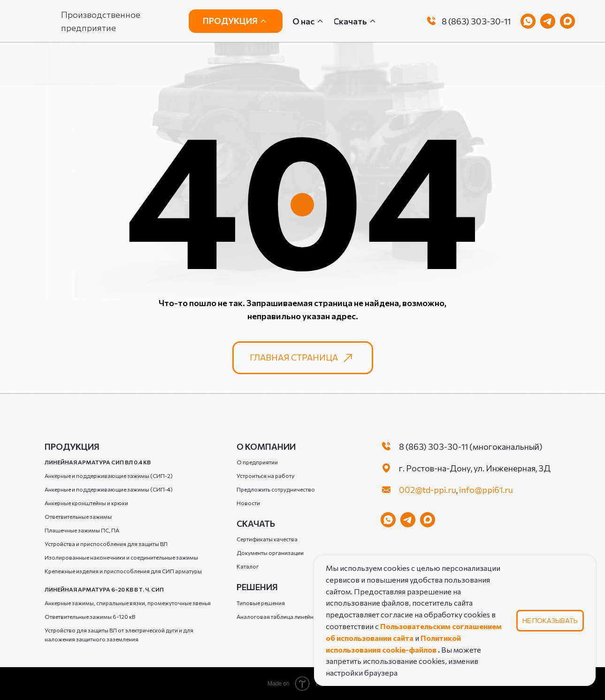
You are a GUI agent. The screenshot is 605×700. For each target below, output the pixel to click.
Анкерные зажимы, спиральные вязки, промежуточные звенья (128, 603)
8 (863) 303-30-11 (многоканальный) (471, 446)
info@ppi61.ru (486, 490)
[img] (431, 21)
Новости (248, 503)
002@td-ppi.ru (428, 490)
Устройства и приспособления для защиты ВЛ (106, 544)
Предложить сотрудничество (276, 489)
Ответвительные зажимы (78, 516)
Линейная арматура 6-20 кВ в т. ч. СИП (104, 589)
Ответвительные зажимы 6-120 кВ (90, 616)
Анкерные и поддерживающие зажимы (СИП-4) (109, 489)
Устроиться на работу (265, 476)
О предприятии (257, 462)
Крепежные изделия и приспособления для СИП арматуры (123, 571)
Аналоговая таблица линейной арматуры (292, 616)
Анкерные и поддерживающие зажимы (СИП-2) (109, 476)
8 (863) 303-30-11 (476, 21)
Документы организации (270, 553)
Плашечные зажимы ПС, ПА (82, 530)
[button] (356, 21)
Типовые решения (261, 603)
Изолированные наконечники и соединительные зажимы (121, 557)
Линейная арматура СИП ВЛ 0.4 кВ (98, 462)
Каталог (248, 566)
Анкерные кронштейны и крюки (86, 503)
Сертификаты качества (267, 539)
